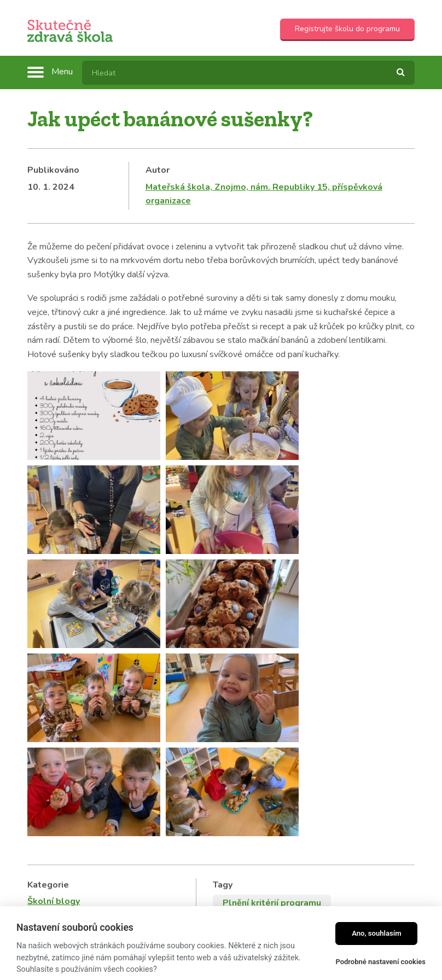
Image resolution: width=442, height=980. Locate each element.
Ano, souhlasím (377, 933)
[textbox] (248, 73)
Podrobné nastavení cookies (380, 962)
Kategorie (48, 616)
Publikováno (53, 170)
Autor (158, 170)
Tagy (223, 616)
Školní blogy (54, 633)
